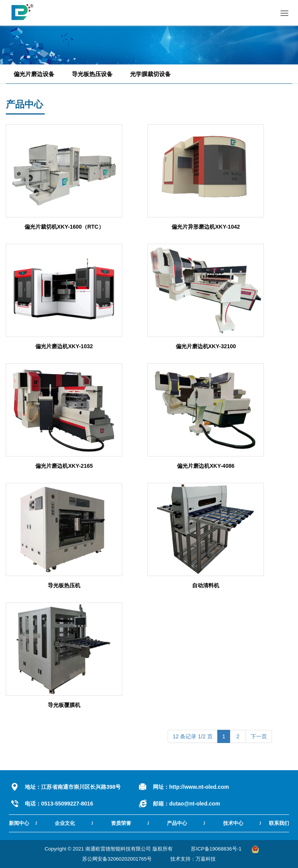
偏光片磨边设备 (34, 74)
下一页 (259, 736)
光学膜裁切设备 (150, 74)
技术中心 (233, 823)
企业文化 (65, 823)
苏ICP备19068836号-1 (216, 849)
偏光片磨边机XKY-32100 (206, 346)
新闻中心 (19, 823)
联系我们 (279, 823)
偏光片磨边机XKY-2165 (64, 466)
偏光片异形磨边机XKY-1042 (206, 227)
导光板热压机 (64, 585)
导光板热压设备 (92, 74)
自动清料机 (206, 585)
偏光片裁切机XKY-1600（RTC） (64, 227)
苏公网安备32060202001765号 (117, 859)
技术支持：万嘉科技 (193, 859)
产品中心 (177, 823)
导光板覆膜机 (64, 705)
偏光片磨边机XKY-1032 (64, 346)
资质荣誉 (121, 823)
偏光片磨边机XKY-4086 (206, 466)
